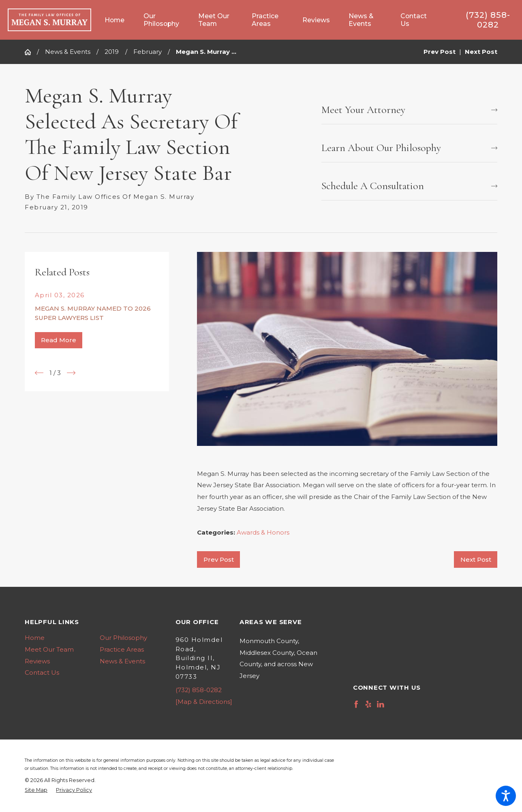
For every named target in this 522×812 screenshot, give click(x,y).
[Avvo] (393, 704)
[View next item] (71, 373)
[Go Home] (31, 52)
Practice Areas (122, 649)
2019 (112, 52)
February (148, 52)
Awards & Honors (263, 532)
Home (35, 638)
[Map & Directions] (204, 702)
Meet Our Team (49, 649)
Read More (59, 340)
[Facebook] (356, 704)
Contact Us (42, 672)
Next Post (476, 559)
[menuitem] (119, 20)
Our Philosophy (123, 638)
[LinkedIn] (381, 704)
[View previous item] (39, 373)
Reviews (37, 661)
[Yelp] (368, 704)
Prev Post (219, 559)
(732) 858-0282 (488, 20)
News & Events (68, 52)
